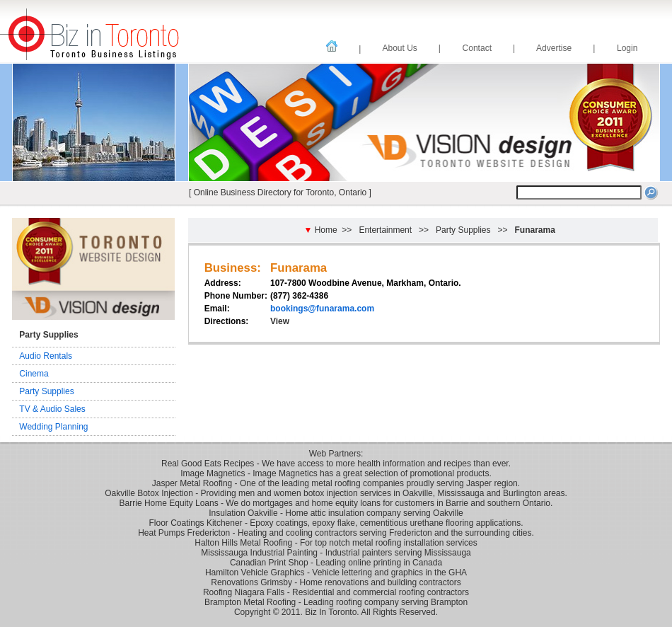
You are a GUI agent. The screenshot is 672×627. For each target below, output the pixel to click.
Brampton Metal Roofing (250, 602)
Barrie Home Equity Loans (169, 503)
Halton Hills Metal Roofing (243, 543)
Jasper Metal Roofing (192, 483)
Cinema (34, 374)
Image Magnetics (213, 473)
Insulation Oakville (243, 513)
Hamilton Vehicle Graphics (255, 573)
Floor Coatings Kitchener (196, 523)
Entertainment (385, 230)
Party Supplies (46, 391)
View (280, 321)
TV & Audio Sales (52, 409)
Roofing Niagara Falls (244, 592)
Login (627, 48)
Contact (478, 48)
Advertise (555, 48)
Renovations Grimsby (251, 582)
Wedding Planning (53, 427)
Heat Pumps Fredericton (184, 533)
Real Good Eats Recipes (208, 464)
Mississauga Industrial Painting (259, 553)
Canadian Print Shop (269, 563)
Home (326, 230)
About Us (401, 48)
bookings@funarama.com (322, 309)
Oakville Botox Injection (149, 493)
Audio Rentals (46, 356)
